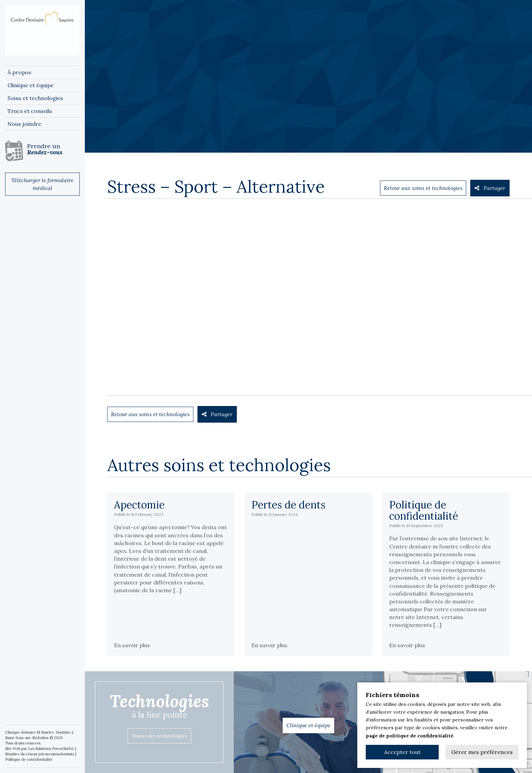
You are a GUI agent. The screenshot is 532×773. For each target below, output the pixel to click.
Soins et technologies (35, 98)
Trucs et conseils (30, 111)
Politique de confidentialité (29, 759)
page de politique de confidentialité (410, 736)
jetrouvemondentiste (56, 754)
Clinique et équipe (31, 85)
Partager (490, 188)
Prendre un (53, 149)
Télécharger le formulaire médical (42, 184)
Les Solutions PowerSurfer (51, 749)
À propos (19, 72)
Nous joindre (24, 124)
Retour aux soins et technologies (423, 188)
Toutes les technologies (159, 736)
